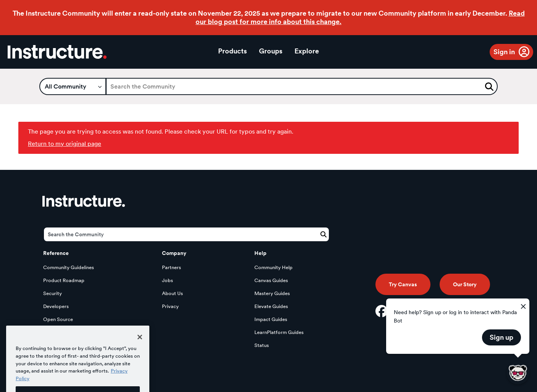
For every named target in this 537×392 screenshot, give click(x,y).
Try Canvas (403, 284)
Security (53, 293)
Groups (271, 51)
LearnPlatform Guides (279, 332)
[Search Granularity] (73, 86)
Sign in (504, 52)
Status (262, 345)
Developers (56, 306)
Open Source (58, 319)
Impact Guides (271, 319)
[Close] (140, 344)
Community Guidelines (69, 267)
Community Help (273, 267)
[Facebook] (382, 311)
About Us (172, 293)
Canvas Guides (271, 280)
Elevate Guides (271, 306)
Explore (307, 51)
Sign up (501, 337)
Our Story (465, 284)
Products (232, 51)
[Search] (302, 86)
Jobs (167, 280)
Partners (171, 267)
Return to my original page (65, 144)
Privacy (170, 306)
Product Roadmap (64, 280)
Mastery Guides (272, 293)
